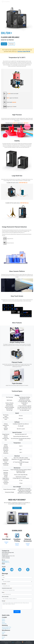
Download (4, 632)
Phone (3, 592)
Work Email (4, 584)
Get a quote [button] (4, 44)
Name (3, 575)
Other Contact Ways (5, 597)
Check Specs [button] (11, 44)
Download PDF (6, 543)
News (3, 639)
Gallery (3, 634)
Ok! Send (17, 612)
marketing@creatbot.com (6, 629)
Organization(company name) (7, 588)
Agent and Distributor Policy (6, 627)
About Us (3, 637)
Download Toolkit (28, 544)
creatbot (3, 564)
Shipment (3, 621)
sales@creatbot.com (5, 561)
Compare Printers (17, 508)
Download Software (17, 544)
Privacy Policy (4, 624)
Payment (3, 619)
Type (3, 580)
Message (4, 601)
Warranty (3, 622)
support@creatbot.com (6, 562)
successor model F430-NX (24, 51)
